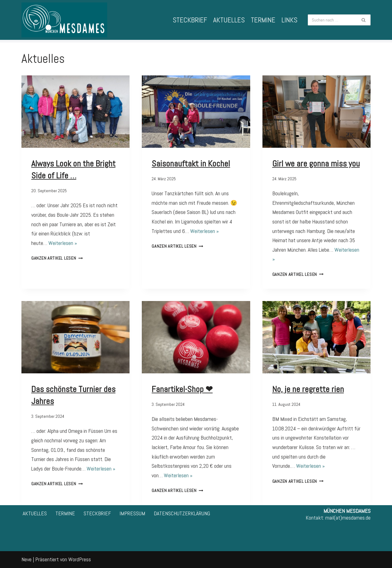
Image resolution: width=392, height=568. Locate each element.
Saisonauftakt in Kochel (191, 164)
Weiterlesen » (63, 243)
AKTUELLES (229, 20)
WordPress (80, 559)
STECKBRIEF (190, 20)
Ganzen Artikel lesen (57, 258)
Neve (26, 559)
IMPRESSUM (132, 513)
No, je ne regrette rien (308, 389)
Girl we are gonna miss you (316, 164)
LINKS (289, 20)
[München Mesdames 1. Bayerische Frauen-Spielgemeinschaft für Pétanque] (64, 20)
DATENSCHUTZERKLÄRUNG (182, 513)
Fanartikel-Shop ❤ (182, 389)
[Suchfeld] (332, 20)
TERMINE (263, 20)
